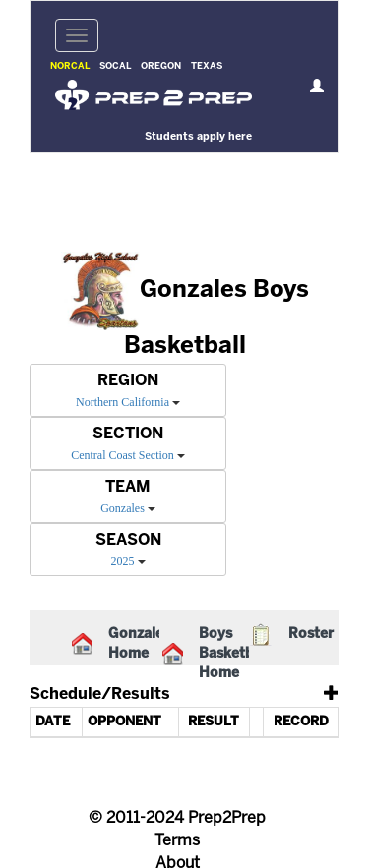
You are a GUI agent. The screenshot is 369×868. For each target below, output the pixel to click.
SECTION (128, 434)
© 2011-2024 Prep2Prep (177, 818)
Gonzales (123, 508)
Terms (177, 841)
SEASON (128, 540)
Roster (311, 635)
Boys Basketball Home (234, 654)
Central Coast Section (123, 455)
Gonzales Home (139, 644)
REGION (128, 381)
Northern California (123, 402)
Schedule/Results (100, 694)
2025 (123, 561)
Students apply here (198, 137)
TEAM (128, 487)
